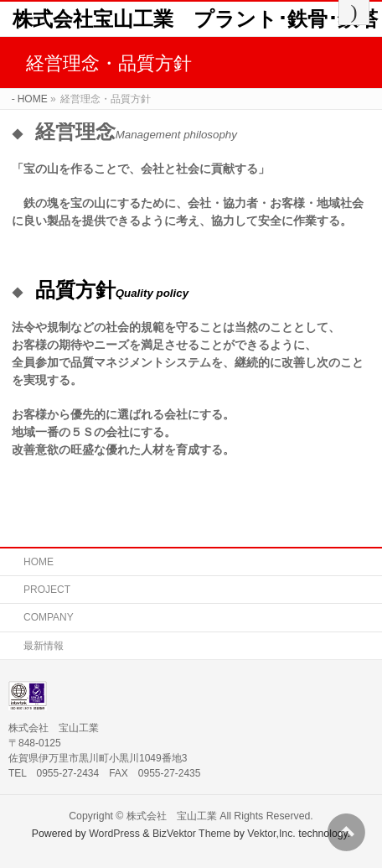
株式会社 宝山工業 (172, 816)
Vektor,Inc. (271, 834)
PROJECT (47, 590)
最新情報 (44, 646)
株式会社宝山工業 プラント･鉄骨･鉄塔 (195, 19)
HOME (39, 562)
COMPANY (49, 617)
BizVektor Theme (192, 834)
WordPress (114, 834)
